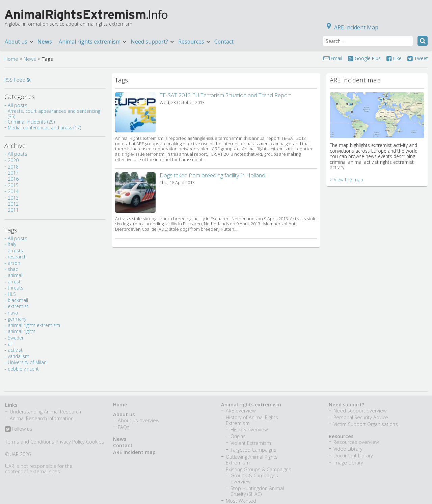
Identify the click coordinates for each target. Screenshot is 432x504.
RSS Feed (17, 80)
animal (15, 275)
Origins (238, 436)
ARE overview (241, 411)
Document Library (353, 456)
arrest (14, 282)
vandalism (19, 356)
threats (16, 288)
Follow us (19, 429)
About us (19, 42)
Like (394, 58)
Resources (195, 42)
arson (14, 263)
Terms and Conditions (30, 442)
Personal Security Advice (361, 417)
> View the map (346, 180)
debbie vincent (23, 369)
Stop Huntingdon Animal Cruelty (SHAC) (257, 491)
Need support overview (360, 411)
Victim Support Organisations (366, 424)
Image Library (348, 463)
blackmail (18, 300)
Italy (12, 244)
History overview (249, 430)
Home (11, 59)
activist (15, 350)
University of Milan (27, 362)
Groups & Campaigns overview (254, 478)
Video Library (348, 449)
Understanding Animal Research (45, 412)
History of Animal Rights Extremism (252, 420)
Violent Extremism (251, 443)
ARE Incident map (134, 452)
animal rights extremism (34, 325)
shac (13, 269)
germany (17, 319)
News (45, 42)
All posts (18, 105)
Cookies (95, 442)
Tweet (417, 58)
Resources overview (356, 442)
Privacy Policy (70, 442)
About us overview (139, 420)
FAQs (124, 427)
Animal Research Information (42, 418)
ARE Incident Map (351, 27)
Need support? (153, 42)
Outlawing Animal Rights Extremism (252, 460)
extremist (18, 306)
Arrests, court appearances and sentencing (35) (54, 114)
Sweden (16, 338)
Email (336, 58)
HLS (12, 294)
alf (10, 344)
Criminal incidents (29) (31, 122)
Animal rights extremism (93, 42)
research (17, 257)
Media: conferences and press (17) (44, 128)
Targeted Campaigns (253, 450)
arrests (15, 250)
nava (13, 313)
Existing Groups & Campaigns (259, 469)
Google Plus (364, 58)
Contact (224, 42)
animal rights (22, 331)
